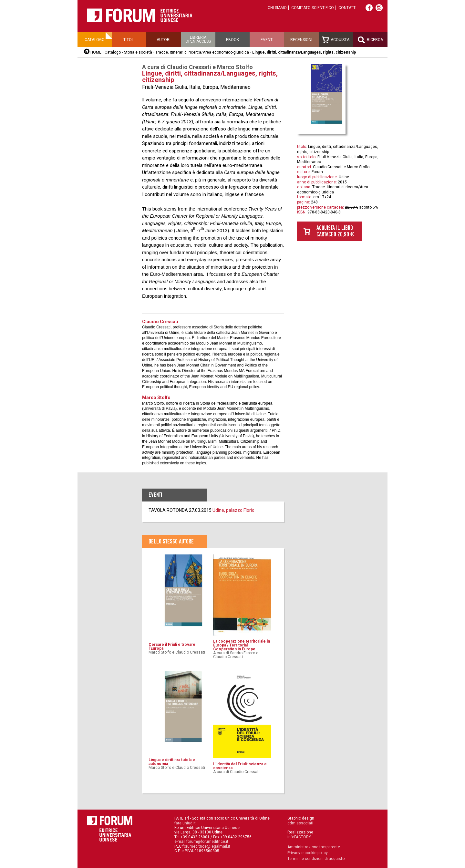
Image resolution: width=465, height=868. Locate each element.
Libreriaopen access (198, 39)
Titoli (129, 40)
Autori (164, 40)
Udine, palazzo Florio (233, 510)
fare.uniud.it (185, 823)
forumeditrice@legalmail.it (206, 846)
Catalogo (95, 40)
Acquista (336, 40)
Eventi (267, 40)
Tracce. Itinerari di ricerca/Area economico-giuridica (202, 52)
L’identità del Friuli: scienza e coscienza (240, 766)
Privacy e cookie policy (308, 853)
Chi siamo (277, 8)
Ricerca (370, 40)
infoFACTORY (299, 837)
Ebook (232, 40)
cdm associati (300, 823)
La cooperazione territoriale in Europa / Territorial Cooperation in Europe (242, 645)
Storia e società (138, 52)
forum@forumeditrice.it (207, 842)
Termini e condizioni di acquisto (316, 859)
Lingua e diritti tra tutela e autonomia (172, 762)
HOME (96, 52)
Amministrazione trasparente (314, 847)
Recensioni (301, 40)
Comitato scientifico (313, 8)
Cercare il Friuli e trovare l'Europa (172, 646)
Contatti (347, 8)
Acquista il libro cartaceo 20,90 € (335, 231)
